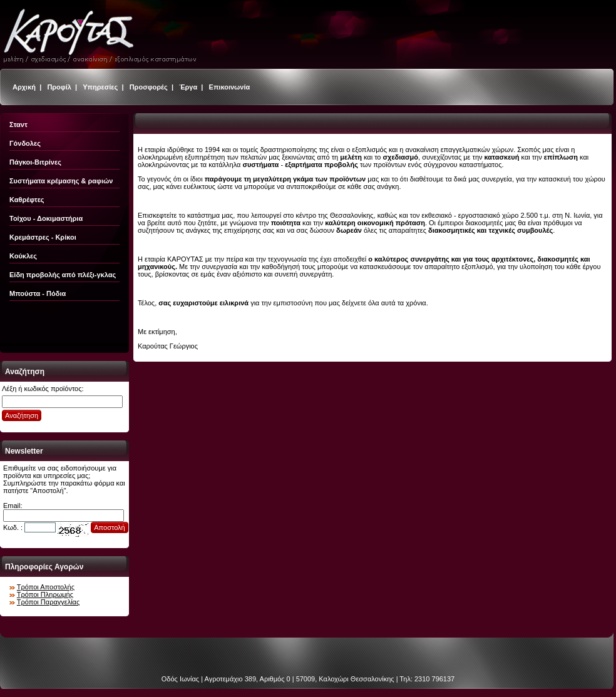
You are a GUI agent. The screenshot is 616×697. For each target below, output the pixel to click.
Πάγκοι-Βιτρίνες (35, 162)
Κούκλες (23, 256)
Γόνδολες (25, 143)
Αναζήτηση (22, 415)
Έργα (188, 87)
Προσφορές (149, 87)
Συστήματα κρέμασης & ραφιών (61, 181)
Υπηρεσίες (100, 87)
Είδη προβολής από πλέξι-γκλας (63, 275)
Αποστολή (109, 527)
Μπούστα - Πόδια (38, 293)
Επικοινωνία (230, 87)
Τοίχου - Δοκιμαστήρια (46, 218)
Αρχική (24, 87)
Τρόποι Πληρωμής (45, 594)
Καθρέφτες (27, 200)
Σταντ (18, 125)
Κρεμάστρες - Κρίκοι (43, 237)
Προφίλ (59, 87)
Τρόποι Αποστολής (46, 587)
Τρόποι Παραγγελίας (48, 602)
